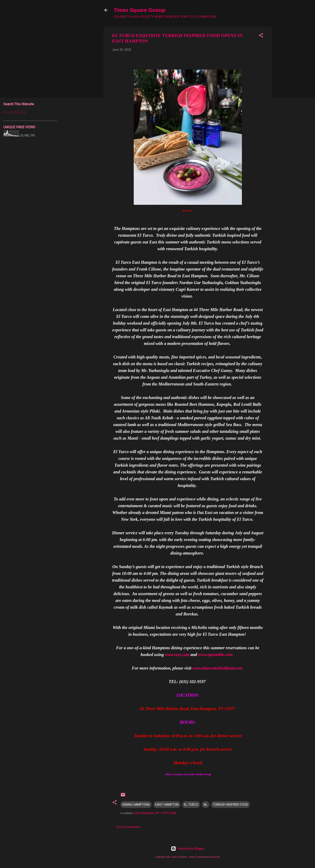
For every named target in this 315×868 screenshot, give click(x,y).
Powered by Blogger (188, 849)
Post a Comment (128, 827)
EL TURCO (191, 805)
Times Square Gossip (140, 10)
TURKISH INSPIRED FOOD (230, 805)
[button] (261, 36)
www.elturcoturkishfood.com (217, 668)
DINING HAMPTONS (136, 805)
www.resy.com (177, 655)
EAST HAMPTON (167, 805)
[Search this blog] (30, 112)
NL (206, 805)
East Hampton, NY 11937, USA (155, 813)
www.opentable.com (215, 655)
